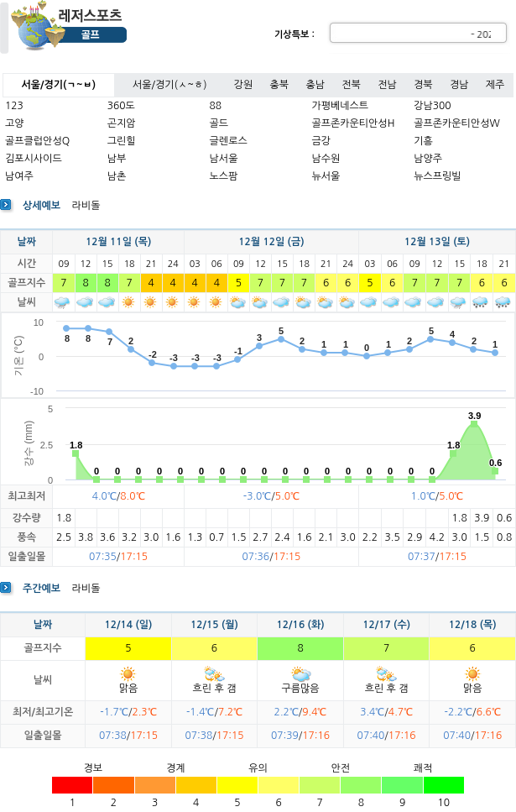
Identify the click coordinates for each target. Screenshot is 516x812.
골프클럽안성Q (37, 141)
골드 (219, 123)
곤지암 (122, 123)
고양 (15, 123)
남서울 (224, 159)
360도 (121, 106)
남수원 (326, 159)
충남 (315, 85)
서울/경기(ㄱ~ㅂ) (58, 85)
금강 (321, 141)
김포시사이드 (34, 159)
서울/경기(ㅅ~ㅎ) (170, 85)
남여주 (19, 176)
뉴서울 (326, 176)
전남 (387, 85)
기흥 (423, 141)
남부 (117, 159)
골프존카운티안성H (353, 123)
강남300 (432, 106)
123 (14, 106)
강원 (244, 85)
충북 (280, 85)
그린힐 (122, 141)
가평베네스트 (340, 106)
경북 (423, 85)
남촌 (117, 176)
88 (216, 106)
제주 (495, 85)
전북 (351, 85)
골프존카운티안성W (457, 123)
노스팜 (224, 176)
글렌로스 (229, 141)
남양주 (428, 159)
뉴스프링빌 (437, 176)
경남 (459, 85)
